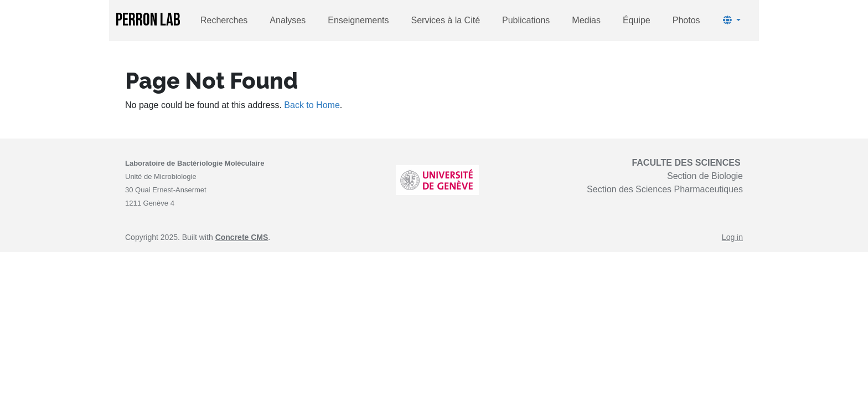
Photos (686, 20)
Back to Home (312, 105)
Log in (732, 237)
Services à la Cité (446, 20)
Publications (526, 20)
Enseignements (358, 20)
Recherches (224, 20)
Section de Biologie (705, 176)
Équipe (637, 20)
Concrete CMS (242, 237)
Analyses (288, 20)
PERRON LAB (148, 20)
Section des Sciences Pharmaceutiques (665, 189)
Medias (586, 20)
